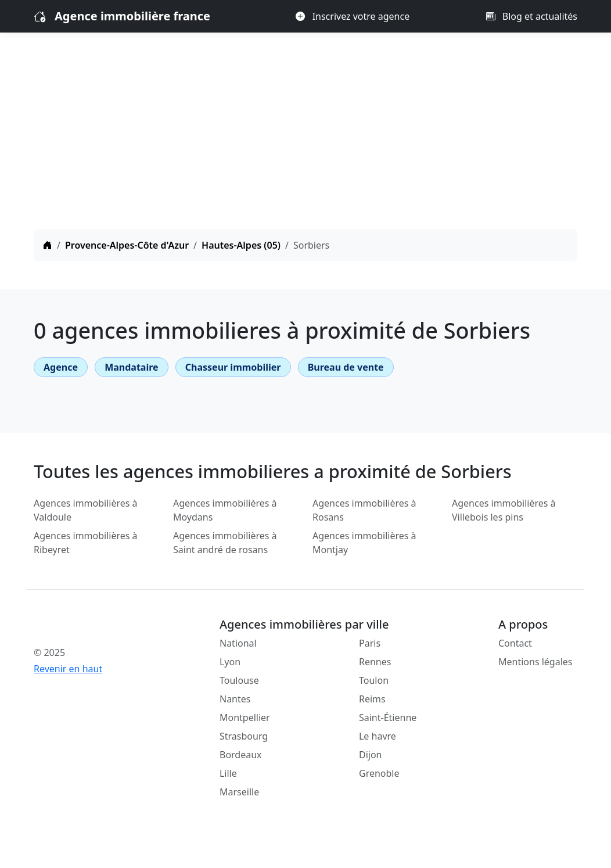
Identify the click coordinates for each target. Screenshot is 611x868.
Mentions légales (535, 662)
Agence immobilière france (132, 16)
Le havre (378, 736)
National (238, 643)
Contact (515, 643)
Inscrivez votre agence (353, 16)
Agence (61, 367)
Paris (370, 643)
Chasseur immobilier (233, 367)
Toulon (374, 680)
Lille (228, 773)
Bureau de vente (346, 367)
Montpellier (245, 718)
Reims (372, 699)
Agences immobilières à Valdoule (86, 510)
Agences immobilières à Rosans (364, 510)
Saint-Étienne (388, 718)
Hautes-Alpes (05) (241, 245)
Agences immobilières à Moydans (225, 510)
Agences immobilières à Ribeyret (86, 543)
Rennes (375, 662)
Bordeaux (241, 755)
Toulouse (239, 680)
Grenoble (379, 773)
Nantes (235, 699)
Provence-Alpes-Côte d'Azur (127, 245)
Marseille (239, 792)
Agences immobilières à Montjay (364, 543)
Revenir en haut (68, 669)
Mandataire (131, 367)
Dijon (371, 755)
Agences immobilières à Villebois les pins (504, 510)
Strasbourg (244, 736)
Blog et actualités (532, 16)
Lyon (230, 662)
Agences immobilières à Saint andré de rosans (225, 543)
